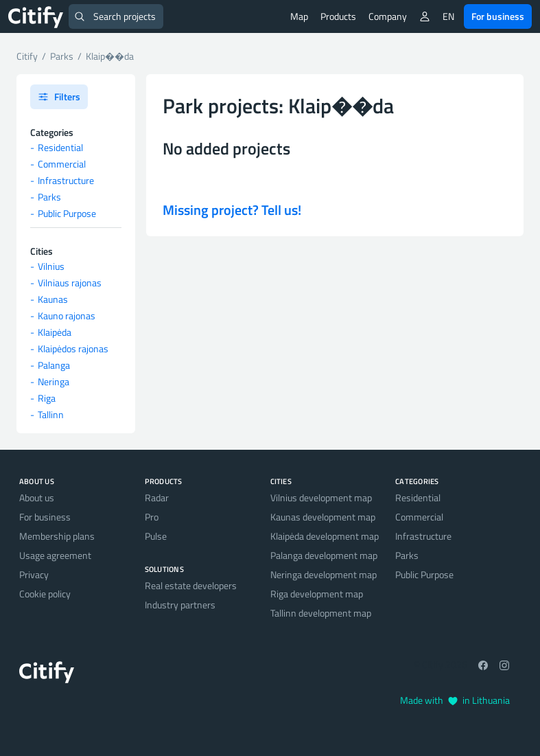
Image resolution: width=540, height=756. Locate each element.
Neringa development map (324, 574)
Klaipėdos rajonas (73, 348)
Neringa (54, 381)
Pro (152, 517)
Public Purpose (67, 213)
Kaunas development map (323, 517)
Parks (49, 197)
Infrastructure (66, 180)
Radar (157, 497)
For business (498, 16)
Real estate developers (191, 585)
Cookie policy (45, 594)
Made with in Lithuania (455, 700)
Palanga (54, 365)
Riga (47, 398)
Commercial (62, 164)
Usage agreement (55, 555)
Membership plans (57, 536)
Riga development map (317, 594)
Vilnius (51, 266)
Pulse (156, 536)
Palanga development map (324, 555)
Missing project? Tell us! (232, 210)
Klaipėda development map (325, 536)
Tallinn (51, 414)
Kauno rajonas (67, 316)
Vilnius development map (321, 497)
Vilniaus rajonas (70, 283)
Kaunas (53, 299)
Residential (60, 147)
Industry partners (180, 605)
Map (299, 16)
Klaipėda (55, 332)
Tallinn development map (321, 613)
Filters (59, 96)
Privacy (34, 574)
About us (37, 497)
